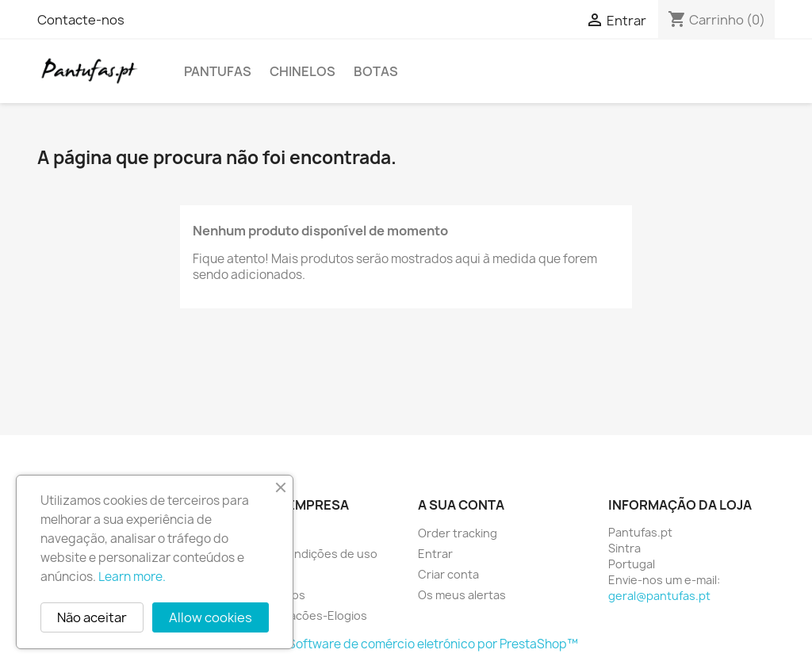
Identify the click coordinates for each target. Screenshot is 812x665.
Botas (376, 71)
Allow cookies (211, 617)
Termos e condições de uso (303, 554)
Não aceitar (92, 617)
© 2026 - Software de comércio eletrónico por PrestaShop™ (406, 644)
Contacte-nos (81, 20)
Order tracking (458, 533)
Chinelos (303, 71)
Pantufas (218, 71)
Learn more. (132, 577)
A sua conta (461, 505)
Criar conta (448, 574)
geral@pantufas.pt (659, 596)
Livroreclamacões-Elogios (297, 615)
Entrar (435, 554)
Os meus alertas (462, 595)
